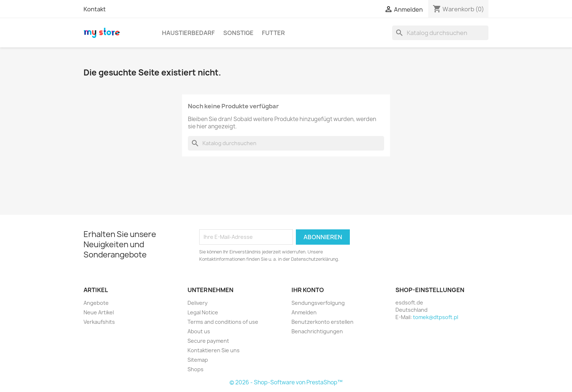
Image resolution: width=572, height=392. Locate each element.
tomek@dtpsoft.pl (436, 317)
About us (199, 331)
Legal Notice (203, 312)
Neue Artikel (99, 312)
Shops (196, 369)
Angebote (96, 303)
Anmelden (304, 312)
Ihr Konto (308, 290)
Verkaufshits (99, 322)
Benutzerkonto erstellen (322, 322)
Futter (273, 33)
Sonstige (238, 33)
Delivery (198, 303)
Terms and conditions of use (223, 322)
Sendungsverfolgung (318, 303)
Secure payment (208, 341)
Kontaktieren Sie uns (214, 350)
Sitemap (198, 360)
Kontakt (95, 9)
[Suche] (440, 33)
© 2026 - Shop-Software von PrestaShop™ (286, 382)
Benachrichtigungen (317, 331)
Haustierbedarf (188, 33)
